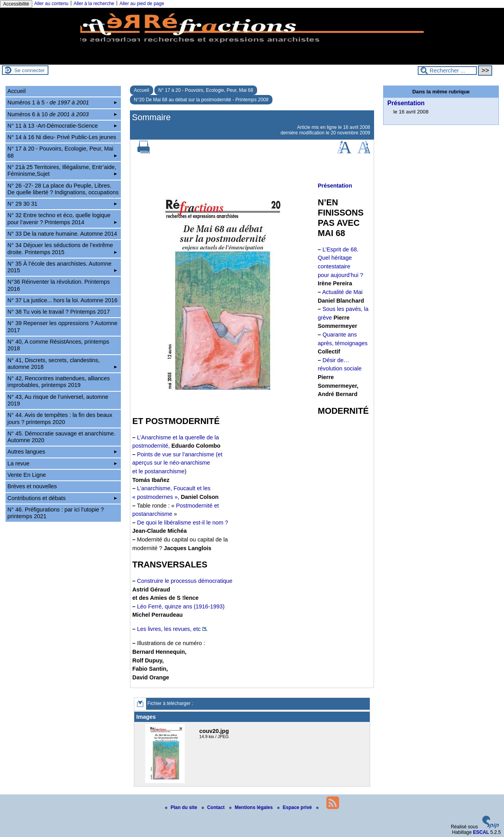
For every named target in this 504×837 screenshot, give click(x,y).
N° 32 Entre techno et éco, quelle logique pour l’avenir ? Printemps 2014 (62, 219)
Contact (214, 807)
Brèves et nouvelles (32, 486)
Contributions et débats (62, 498)
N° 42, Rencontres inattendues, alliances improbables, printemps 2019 (59, 382)
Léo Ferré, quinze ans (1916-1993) (181, 606)
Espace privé (295, 807)
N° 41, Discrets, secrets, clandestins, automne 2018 (62, 364)
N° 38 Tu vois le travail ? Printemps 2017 (59, 312)
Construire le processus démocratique (185, 581)
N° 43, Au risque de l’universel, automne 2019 (58, 400)
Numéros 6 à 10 (62, 114)
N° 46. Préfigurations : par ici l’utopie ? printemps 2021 (56, 513)
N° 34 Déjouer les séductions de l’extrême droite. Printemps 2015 (62, 248)
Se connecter (30, 70)
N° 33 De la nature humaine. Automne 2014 (62, 235)
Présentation (406, 103)
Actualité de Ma (342, 292)
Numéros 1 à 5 (62, 102)
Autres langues (62, 452)
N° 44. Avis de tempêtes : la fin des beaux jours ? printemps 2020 (60, 418)
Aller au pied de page (142, 4)
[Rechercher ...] (447, 71)
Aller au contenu (51, 4)
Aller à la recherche (94, 4)
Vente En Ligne (27, 475)
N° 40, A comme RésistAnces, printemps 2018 (58, 345)
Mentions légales (252, 807)
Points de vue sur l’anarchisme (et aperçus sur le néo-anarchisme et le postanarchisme (177, 463)
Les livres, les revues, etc (169, 629)
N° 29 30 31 (62, 204)
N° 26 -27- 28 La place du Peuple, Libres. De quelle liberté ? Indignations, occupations (63, 190)
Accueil (142, 90)
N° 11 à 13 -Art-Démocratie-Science (62, 126)
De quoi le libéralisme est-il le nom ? (183, 523)
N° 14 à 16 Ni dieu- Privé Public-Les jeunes (62, 138)
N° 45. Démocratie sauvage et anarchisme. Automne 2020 (62, 437)
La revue (62, 463)
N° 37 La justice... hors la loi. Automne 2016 (62, 300)
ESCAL (481, 832)
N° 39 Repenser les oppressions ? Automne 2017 (62, 326)
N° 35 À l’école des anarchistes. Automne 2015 (62, 267)
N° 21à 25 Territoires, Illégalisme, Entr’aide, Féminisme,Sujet (62, 170)
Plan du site (182, 807)
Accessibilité (16, 4)
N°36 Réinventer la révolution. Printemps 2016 (59, 285)
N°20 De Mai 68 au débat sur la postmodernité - (201, 100)
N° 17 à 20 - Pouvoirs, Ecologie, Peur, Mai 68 (206, 90)
